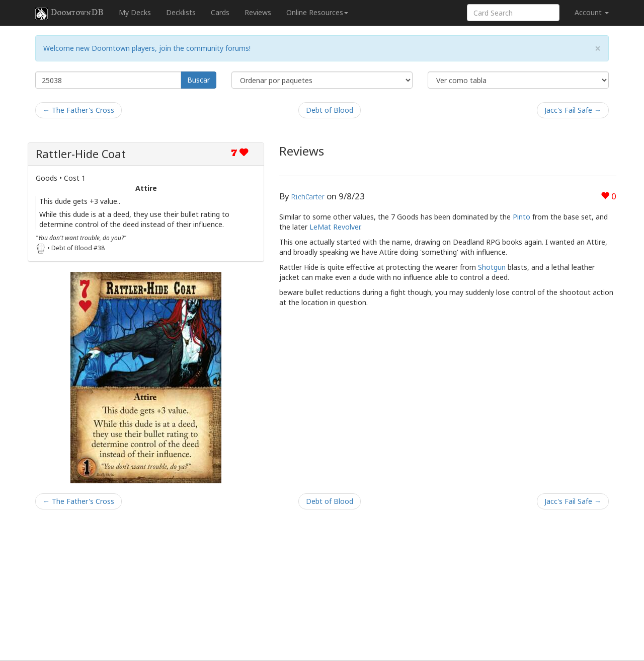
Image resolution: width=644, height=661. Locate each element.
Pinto (521, 217)
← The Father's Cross (78, 110)
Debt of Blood (330, 110)
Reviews (258, 12)
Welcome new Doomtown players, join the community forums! (147, 48)
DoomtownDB (69, 14)
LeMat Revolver (335, 227)
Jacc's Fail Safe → (573, 110)
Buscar (198, 80)
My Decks (135, 12)
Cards (220, 12)
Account (592, 12)
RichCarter (308, 197)
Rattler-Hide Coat (81, 154)
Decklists (181, 12)
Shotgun (492, 267)
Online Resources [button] (317, 12)
